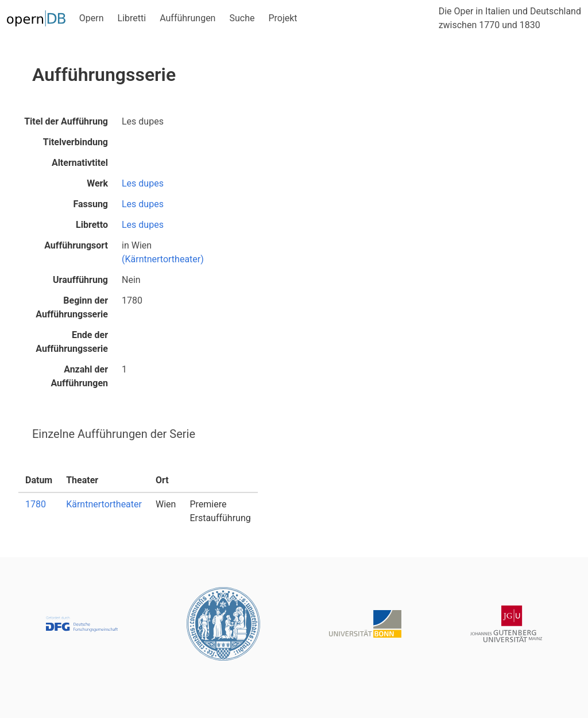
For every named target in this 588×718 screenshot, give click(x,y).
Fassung (90, 204)
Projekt (283, 18)
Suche (242, 18)
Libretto (92, 225)
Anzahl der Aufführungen (79, 376)
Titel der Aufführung (66, 121)
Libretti (132, 18)
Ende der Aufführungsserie (72, 342)
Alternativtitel (80, 163)
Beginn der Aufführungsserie (72, 307)
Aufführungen (187, 18)
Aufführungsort (76, 245)
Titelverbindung (76, 142)
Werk (97, 183)
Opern (92, 18)
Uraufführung (80, 280)
